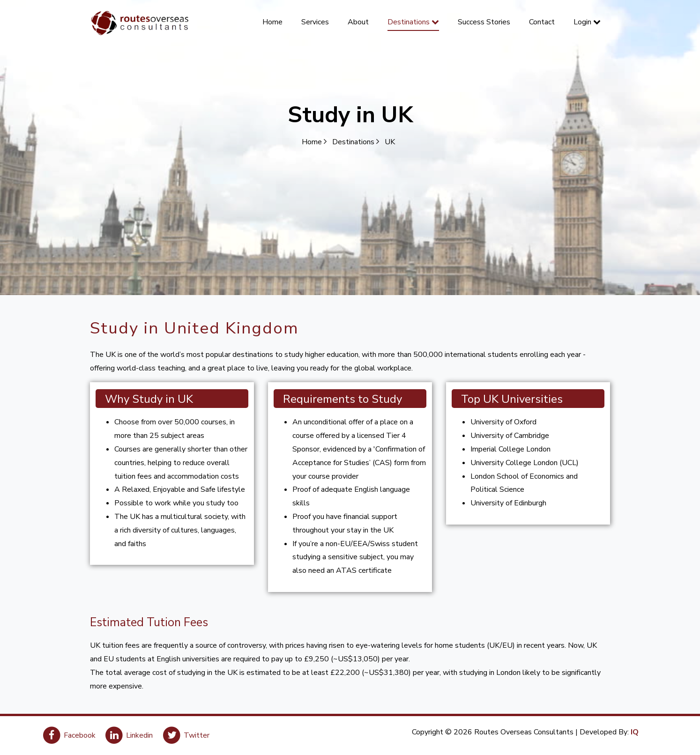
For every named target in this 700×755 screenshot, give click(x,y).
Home (314, 142)
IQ (635, 732)
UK (390, 142)
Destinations (356, 142)
